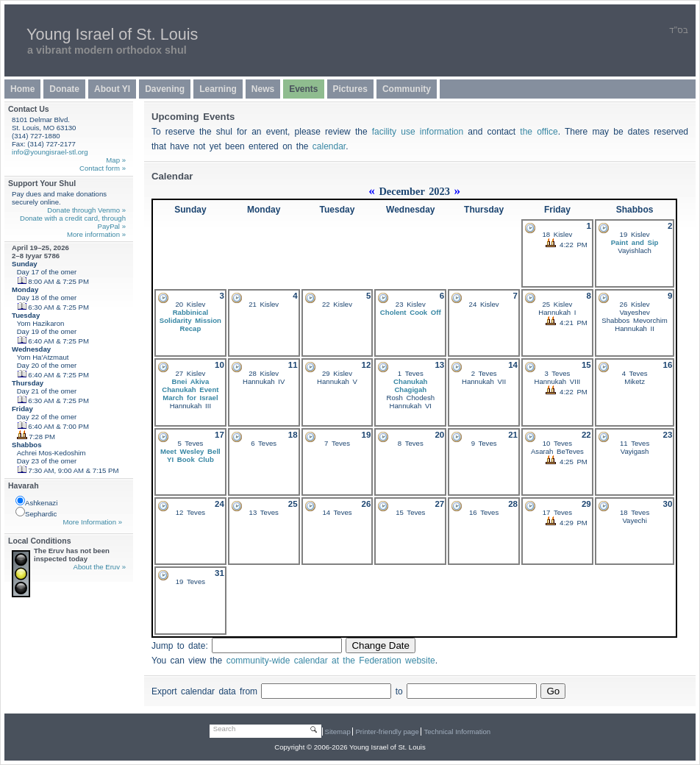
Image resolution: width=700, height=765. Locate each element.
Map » (116, 160)
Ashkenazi (36, 501)
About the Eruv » (100, 567)
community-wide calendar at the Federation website (331, 661)
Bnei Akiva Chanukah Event (190, 385)
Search (224, 729)
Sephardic (36, 512)
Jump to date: (182, 646)
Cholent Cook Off (411, 312)
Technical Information (457, 732)
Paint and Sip (635, 242)
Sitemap (338, 732)
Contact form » (103, 168)
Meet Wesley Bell (190, 451)
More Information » (92, 522)
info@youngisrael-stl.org (50, 152)
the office (539, 132)
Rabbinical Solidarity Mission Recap (190, 320)
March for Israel (190, 398)
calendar (329, 146)
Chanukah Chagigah (410, 385)
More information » (96, 234)
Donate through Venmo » (86, 210)
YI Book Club (190, 459)
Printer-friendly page (387, 732)
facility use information (418, 132)
